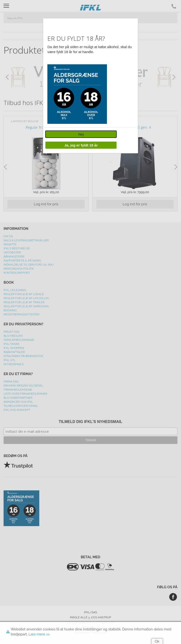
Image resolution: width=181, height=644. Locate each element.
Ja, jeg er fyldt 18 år (81, 145)
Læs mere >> (39, 634)
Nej (81, 134)
